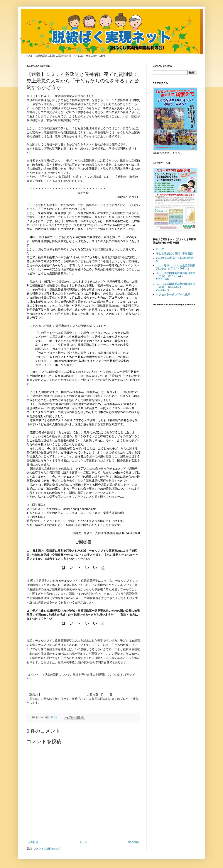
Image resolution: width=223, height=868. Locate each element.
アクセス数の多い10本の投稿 (173, 294)
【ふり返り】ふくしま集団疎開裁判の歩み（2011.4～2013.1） (176, 267)
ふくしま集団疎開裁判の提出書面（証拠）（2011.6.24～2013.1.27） (176, 287)
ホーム (83, 842)
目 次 (160, 249)
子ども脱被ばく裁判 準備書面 (174, 254)
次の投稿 (33, 842)
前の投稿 (133, 842)
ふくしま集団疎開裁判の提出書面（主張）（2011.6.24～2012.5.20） (176, 276)
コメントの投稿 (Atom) (47, 849)
